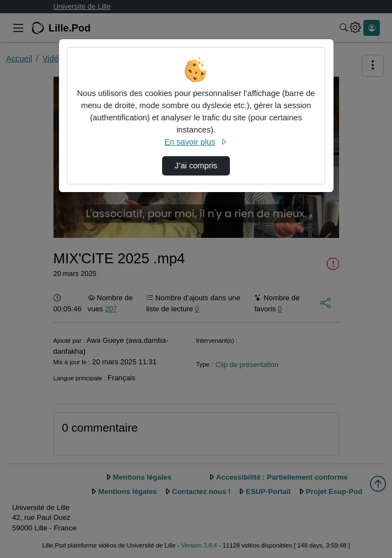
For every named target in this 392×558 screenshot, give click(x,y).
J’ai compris (196, 166)
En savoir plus (196, 142)
